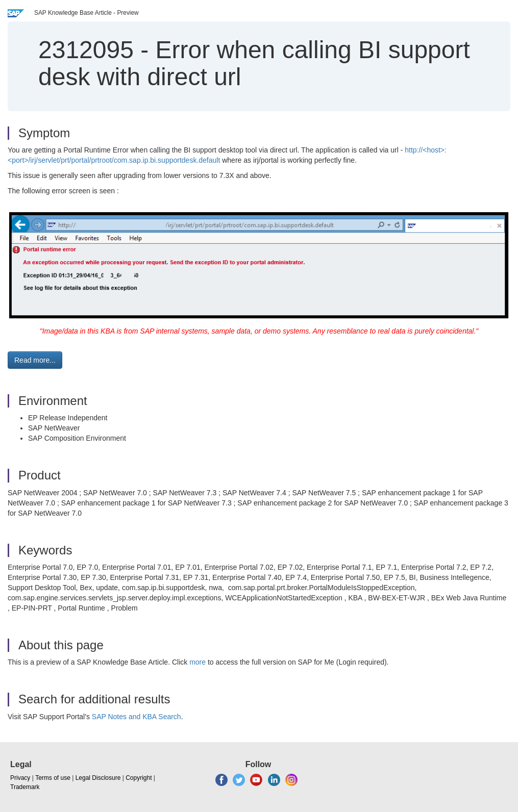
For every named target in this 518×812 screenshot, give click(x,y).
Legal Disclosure (98, 778)
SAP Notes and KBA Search (137, 717)
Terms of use (53, 778)
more (198, 662)
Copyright (139, 778)
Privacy (20, 778)
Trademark (25, 787)
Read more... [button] (35, 360)
